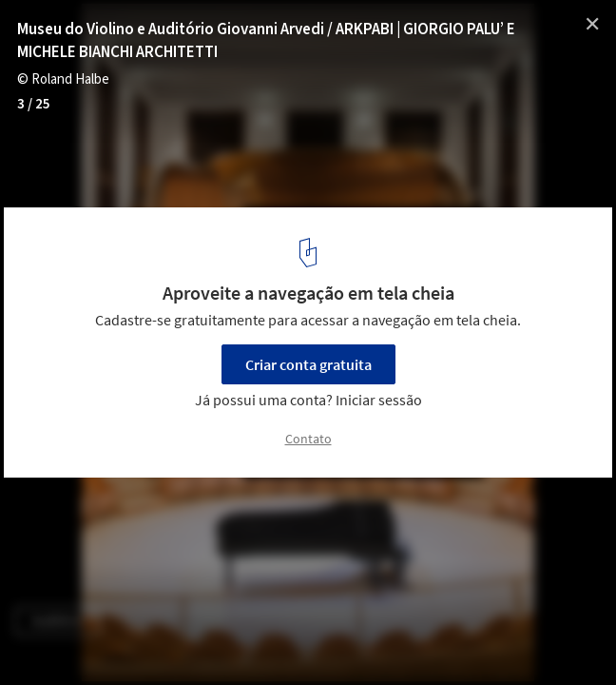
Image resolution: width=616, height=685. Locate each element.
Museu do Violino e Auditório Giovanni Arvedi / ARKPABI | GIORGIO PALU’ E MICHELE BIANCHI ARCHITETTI (266, 41)
